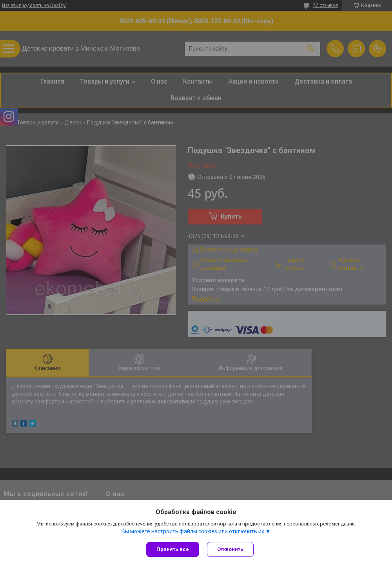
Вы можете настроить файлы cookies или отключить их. (193, 531)
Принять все (173, 549)
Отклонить (230, 549)
